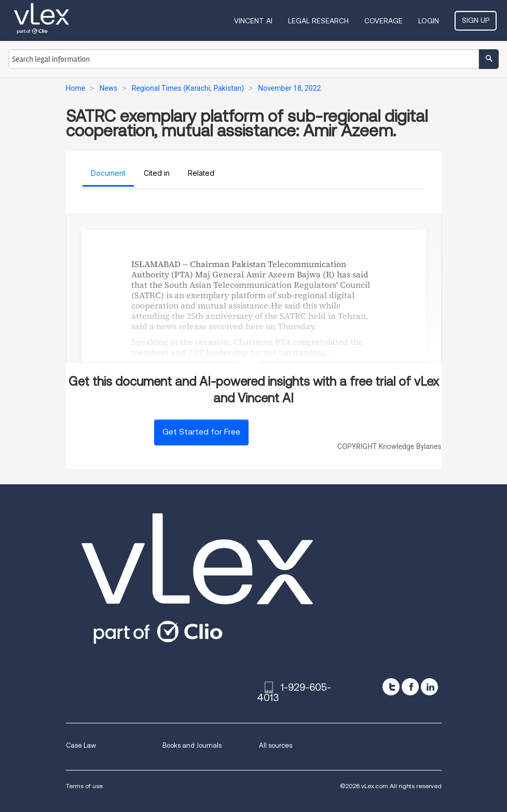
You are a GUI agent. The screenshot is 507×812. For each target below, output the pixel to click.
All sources (276, 745)
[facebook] (410, 687)
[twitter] (391, 687)
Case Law (81, 745)
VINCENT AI (253, 21)
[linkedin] (429, 687)
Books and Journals (192, 745)
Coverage (383, 21)
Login (429, 21)
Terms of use (84, 786)
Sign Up (476, 20)
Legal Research (318, 21)
